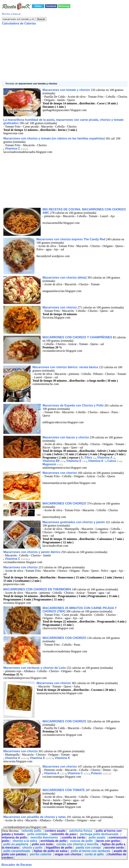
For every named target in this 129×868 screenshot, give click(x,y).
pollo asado (97, 837)
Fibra (88, 458)
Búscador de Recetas (17, 865)
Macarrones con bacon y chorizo (66, 437)
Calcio (112, 461)
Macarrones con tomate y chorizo (66, 90)
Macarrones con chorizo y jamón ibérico (32, 552)
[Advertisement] (64, 55)
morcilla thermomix (44, 837)
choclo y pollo (32, 848)
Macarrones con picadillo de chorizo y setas (35, 817)
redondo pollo (31, 831)
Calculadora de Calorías (19, 23)
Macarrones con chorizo (60, 307)
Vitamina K (96, 461)
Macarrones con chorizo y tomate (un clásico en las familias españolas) (54, 138)
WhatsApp (64, 6)
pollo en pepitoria (16, 844)
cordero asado (55, 831)
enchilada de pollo (54, 841)
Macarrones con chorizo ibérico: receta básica (66, 367)
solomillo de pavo (64, 834)
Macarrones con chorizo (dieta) (65, 278)
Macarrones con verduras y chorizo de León (35, 668)
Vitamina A (105, 458)
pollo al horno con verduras (91, 851)
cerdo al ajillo (94, 854)
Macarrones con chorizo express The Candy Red (71, 239)
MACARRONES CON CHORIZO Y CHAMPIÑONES (77, 337)
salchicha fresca (81, 831)
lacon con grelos (108, 841)
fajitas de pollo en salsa (51, 851)
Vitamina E (74, 461)
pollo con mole (42, 844)
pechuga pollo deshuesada (99, 834)
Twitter (38, 6)
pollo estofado (38, 834)
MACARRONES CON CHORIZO (65, 503)
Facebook (51, 6)
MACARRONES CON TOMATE (64, 790)
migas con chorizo (68, 854)
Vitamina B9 (51, 461)
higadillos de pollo (59, 848)
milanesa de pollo (14, 837)
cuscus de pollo (81, 841)
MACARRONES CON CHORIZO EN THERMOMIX (37, 589)
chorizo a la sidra (25, 841)
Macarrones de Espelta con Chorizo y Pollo (73, 405)
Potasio (96, 773)
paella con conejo (88, 848)
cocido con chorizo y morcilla (77, 844)
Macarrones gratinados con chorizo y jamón (74, 522)
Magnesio (49, 464)
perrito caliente (41, 854)
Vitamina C (12, 149)
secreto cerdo (114, 848)
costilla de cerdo (73, 837)
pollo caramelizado (17, 851)
